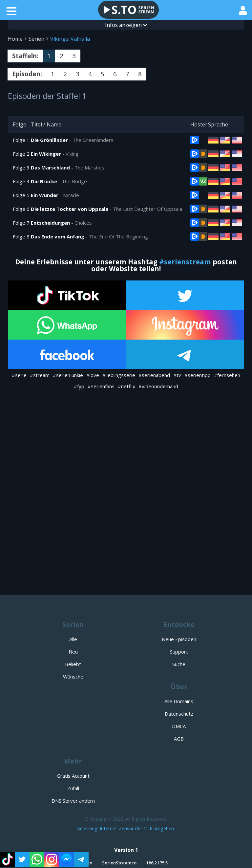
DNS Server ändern (73, 801)
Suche (179, 664)
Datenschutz (179, 714)
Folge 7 (21, 223)
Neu (73, 652)
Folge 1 (21, 140)
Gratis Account (73, 776)
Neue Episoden (179, 639)
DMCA (179, 726)
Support (179, 652)
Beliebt (73, 664)
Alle (73, 639)
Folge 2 (21, 154)
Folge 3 (21, 167)
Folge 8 (21, 236)
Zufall (73, 788)
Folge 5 (21, 195)
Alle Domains (179, 701)
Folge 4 (21, 181)
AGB (179, 739)
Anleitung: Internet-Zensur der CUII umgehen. (126, 828)
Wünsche (73, 677)
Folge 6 (21, 209)
